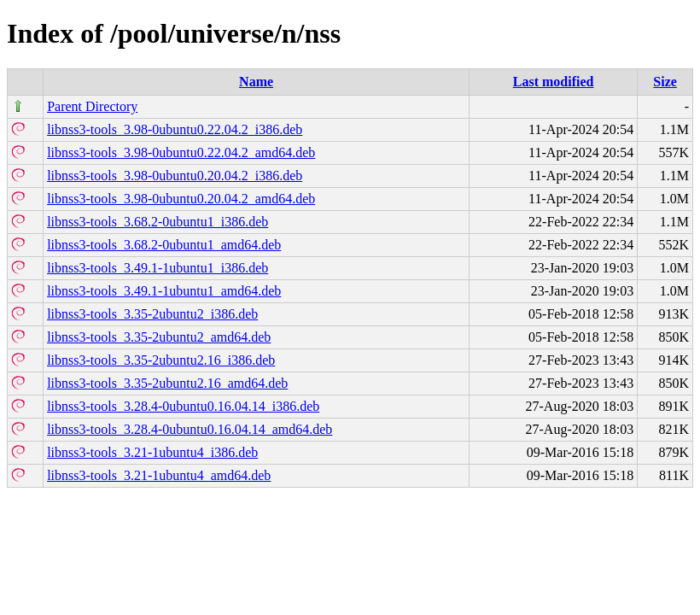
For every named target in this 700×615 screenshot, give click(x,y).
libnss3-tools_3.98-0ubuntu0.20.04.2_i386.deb (175, 176)
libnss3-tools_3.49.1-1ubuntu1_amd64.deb (164, 291)
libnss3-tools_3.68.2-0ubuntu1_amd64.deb (164, 245)
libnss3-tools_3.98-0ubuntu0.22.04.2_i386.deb (175, 129)
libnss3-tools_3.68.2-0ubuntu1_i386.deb (157, 222)
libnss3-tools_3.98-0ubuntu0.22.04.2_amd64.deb (181, 152)
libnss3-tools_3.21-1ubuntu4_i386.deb (152, 452)
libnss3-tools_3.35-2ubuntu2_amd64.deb (159, 337)
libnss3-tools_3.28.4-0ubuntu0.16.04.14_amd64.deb (190, 429)
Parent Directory (92, 106)
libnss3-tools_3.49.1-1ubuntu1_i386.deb (157, 268)
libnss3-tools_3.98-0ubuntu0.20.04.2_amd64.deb (181, 199)
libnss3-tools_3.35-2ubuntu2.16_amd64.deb (167, 383)
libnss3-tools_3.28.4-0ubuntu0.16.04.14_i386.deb (183, 406)
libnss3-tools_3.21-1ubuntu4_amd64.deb (159, 475)
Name (256, 82)
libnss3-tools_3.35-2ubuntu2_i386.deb (152, 314)
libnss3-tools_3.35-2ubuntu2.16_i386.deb (161, 360)
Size (665, 82)
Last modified (554, 82)
